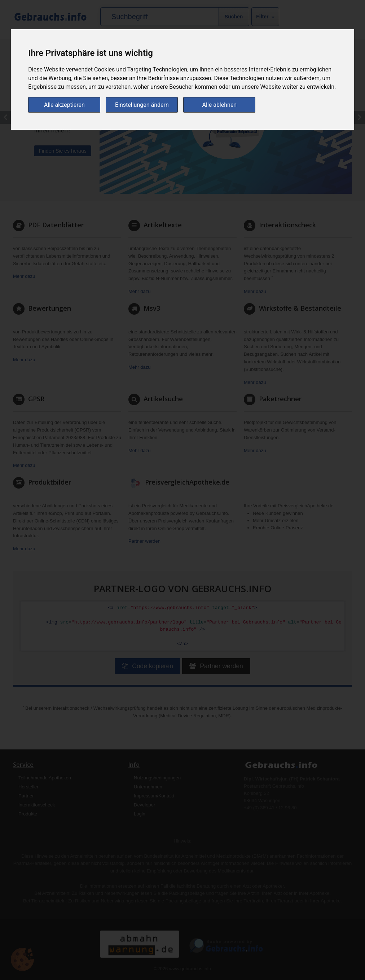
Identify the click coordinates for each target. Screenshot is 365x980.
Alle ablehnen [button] (220, 105)
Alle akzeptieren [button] (64, 105)
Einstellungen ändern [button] (142, 105)
